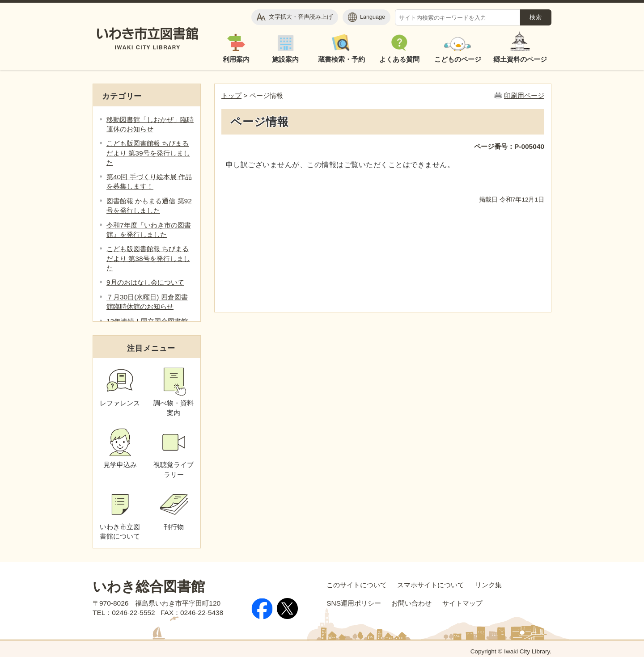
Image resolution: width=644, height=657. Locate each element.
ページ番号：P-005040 (509, 146)
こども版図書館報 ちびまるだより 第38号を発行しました (148, 258)
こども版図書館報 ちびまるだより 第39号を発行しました (148, 153)
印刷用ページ (524, 95)
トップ (231, 95)
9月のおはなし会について (145, 282)
